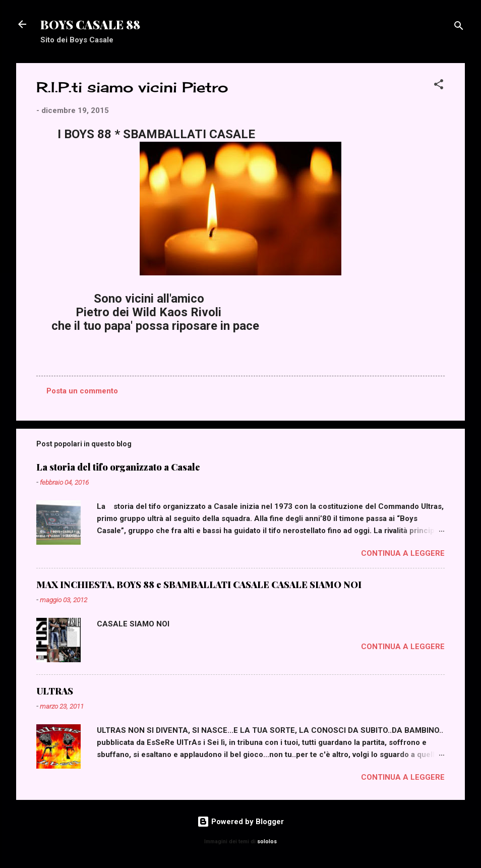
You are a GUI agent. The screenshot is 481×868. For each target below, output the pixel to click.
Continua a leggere (403, 553)
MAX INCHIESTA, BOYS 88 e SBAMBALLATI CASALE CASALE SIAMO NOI (199, 585)
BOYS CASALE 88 (90, 24)
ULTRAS (55, 691)
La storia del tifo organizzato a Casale (118, 467)
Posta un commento (82, 391)
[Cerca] (459, 27)
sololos (267, 842)
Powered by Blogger (240, 822)
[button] (439, 86)
